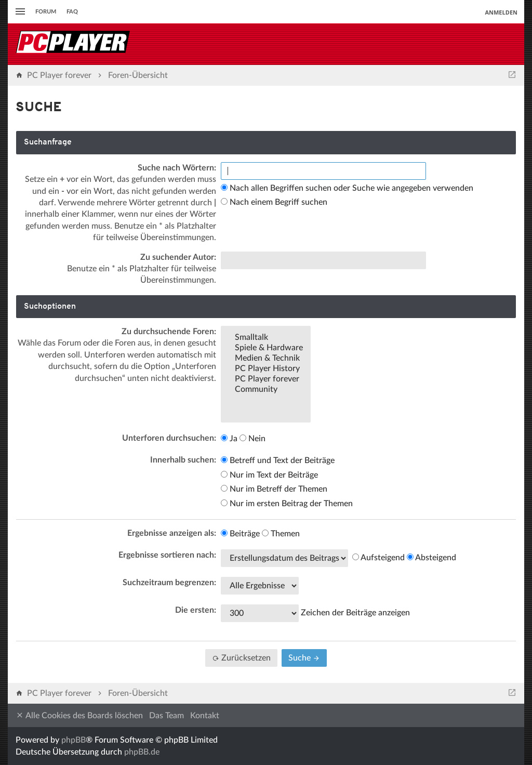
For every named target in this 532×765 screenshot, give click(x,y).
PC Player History (266, 369)
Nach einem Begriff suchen (274, 202)
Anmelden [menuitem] (501, 12)
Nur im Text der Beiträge (269, 475)
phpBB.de (142, 752)
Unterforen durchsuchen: (169, 438)
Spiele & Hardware (266, 348)
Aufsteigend (378, 558)
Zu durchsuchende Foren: (169, 332)
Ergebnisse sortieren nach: (167, 555)
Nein (252, 439)
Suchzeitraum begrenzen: (169, 583)
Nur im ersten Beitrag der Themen (287, 504)
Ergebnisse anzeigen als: (172, 533)
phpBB (74, 740)
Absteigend (431, 558)
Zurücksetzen (241, 658)
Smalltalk (266, 338)
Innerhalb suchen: (183, 460)
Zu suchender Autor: (178, 257)
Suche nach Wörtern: (177, 168)
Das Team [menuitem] (167, 716)
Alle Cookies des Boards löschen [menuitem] (79, 715)
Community (266, 390)
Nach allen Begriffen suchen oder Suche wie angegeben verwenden (347, 188)
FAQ (72, 12)
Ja (229, 439)
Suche (304, 658)
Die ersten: (196, 610)
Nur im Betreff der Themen (274, 489)
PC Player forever (266, 379)
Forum (46, 12)
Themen (281, 534)
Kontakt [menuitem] (205, 716)
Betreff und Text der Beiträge (278, 460)
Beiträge (240, 534)
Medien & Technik (266, 359)
